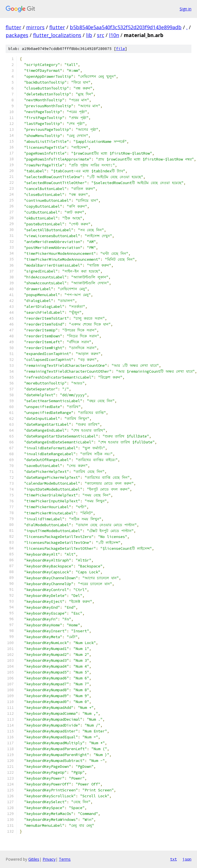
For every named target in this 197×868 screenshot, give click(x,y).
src (101, 35)
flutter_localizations (57, 35)
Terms (65, 859)
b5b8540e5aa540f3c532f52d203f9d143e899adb (126, 27)
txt (173, 859)
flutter (13, 27)
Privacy (49, 859)
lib (89, 35)
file (120, 49)
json (187, 859)
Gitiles (34, 859)
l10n (114, 35)
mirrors (35, 27)
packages (17, 35)
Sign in (186, 9)
